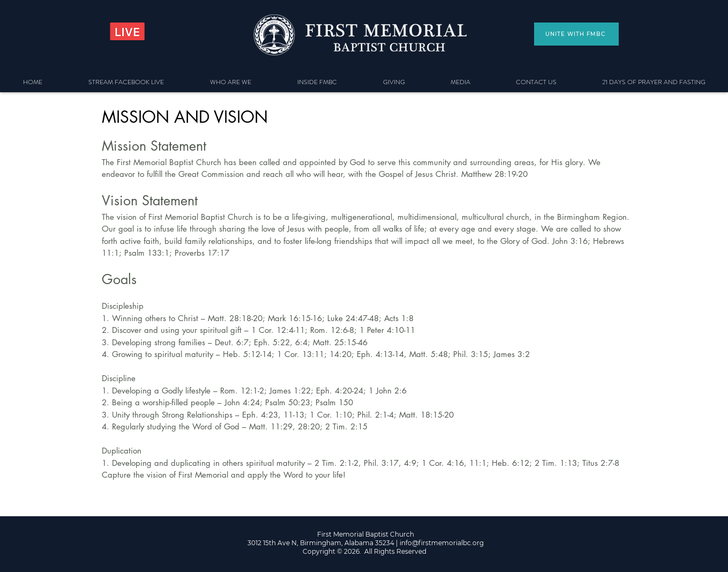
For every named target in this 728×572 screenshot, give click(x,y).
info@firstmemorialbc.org (442, 543)
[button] (231, 82)
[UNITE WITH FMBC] (576, 34)
